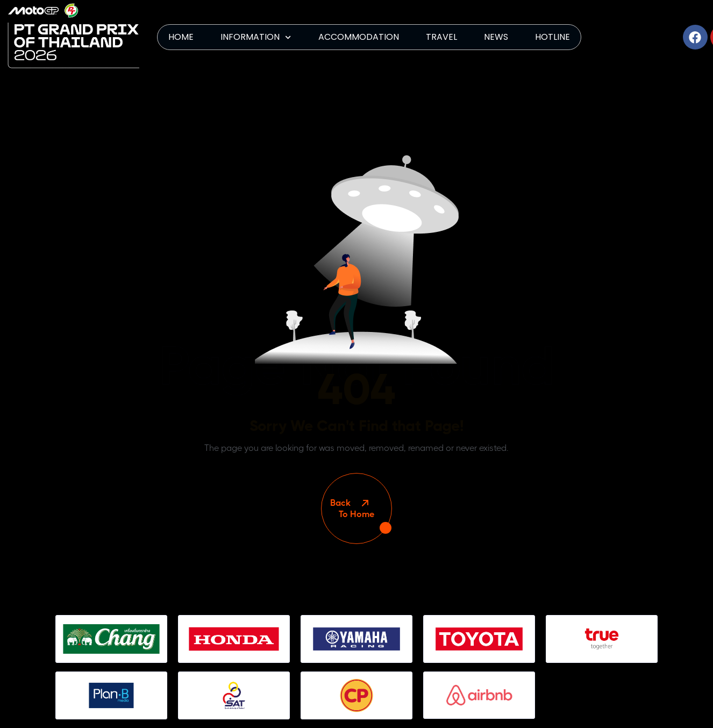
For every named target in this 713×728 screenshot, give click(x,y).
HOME (181, 37)
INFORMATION (256, 37)
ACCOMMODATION (359, 37)
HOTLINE (552, 37)
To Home (356, 509)
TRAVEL (441, 37)
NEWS (496, 37)
